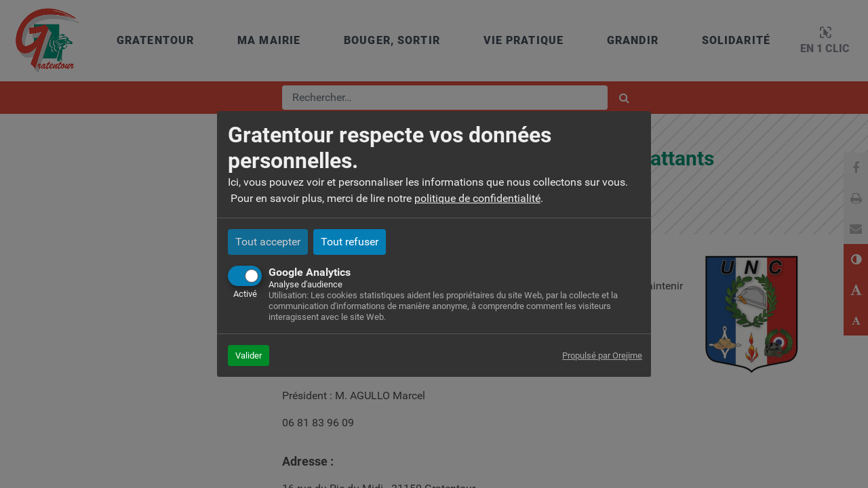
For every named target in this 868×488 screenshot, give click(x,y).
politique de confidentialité (477, 198)
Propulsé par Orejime (602, 355)
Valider (249, 355)
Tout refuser (350, 242)
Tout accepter (268, 242)
